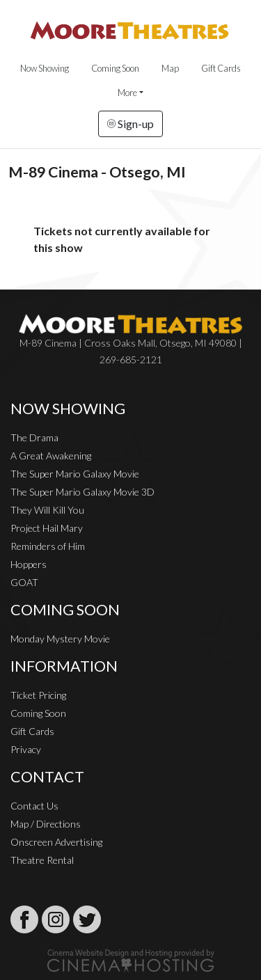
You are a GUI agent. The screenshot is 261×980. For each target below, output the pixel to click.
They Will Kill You (47, 510)
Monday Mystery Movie (60, 639)
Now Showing (45, 68)
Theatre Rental (42, 860)
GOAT (24, 582)
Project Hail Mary (47, 528)
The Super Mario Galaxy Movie (75, 474)
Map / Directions (46, 824)
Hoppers (29, 564)
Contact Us (34, 806)
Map (170, 68)
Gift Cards (221, 68)
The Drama (34, 437)
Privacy (26, 749)
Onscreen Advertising (56, 842)
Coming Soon (115, 68)
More (127, 93)
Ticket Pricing (38, 695)
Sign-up (130, 124)
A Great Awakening (51, 456)
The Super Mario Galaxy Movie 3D (82, 492)
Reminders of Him (48, 546)
